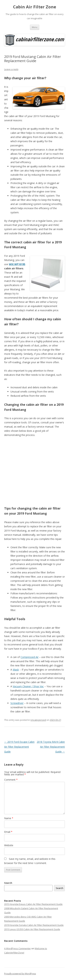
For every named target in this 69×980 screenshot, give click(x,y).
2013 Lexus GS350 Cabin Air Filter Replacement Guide (32, 929)
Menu (35, 27)
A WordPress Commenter (18, 948)
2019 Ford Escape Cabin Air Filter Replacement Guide (19, 747)
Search (8, 883)
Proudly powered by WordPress (20, 974)
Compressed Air (30, 657)
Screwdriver (17, 703)
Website (9, 845)
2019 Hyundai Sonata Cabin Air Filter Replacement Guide (34, 925)
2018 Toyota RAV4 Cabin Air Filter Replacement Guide (51, 747)
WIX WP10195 (17, 264)
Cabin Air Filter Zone (35, 7)
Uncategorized (38, 720)
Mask (16, 670)
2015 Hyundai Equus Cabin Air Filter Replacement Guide (33, 904)
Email (8, 832)
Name (9, 818)
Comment (11, 780)
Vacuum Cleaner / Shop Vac (28, 686)
